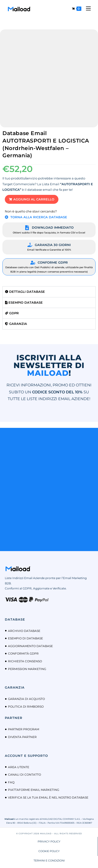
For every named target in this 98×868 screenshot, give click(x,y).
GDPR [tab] (12, 313)
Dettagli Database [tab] (25, 292)
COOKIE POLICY (49, 851)
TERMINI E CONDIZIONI (49, 861)
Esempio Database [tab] (24, 302)
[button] (32, 199)
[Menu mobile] (87, 9)
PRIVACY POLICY (49, 841)
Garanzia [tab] (16, 324)
